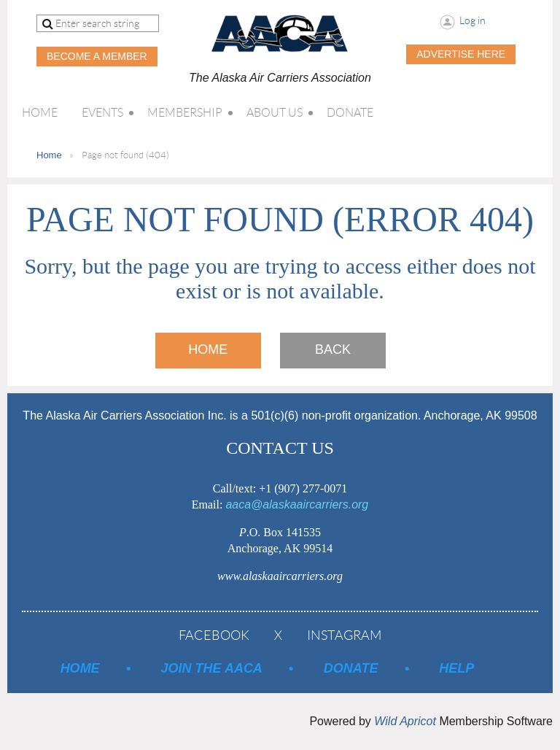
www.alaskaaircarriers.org (280, 576)
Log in (472, 20)
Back (333, 349)
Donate (351, 668)
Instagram (344, 635)
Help (456, 668)
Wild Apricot (405, 721)
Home (49, 155)
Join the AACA (212, 668)
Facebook (214, 635)
